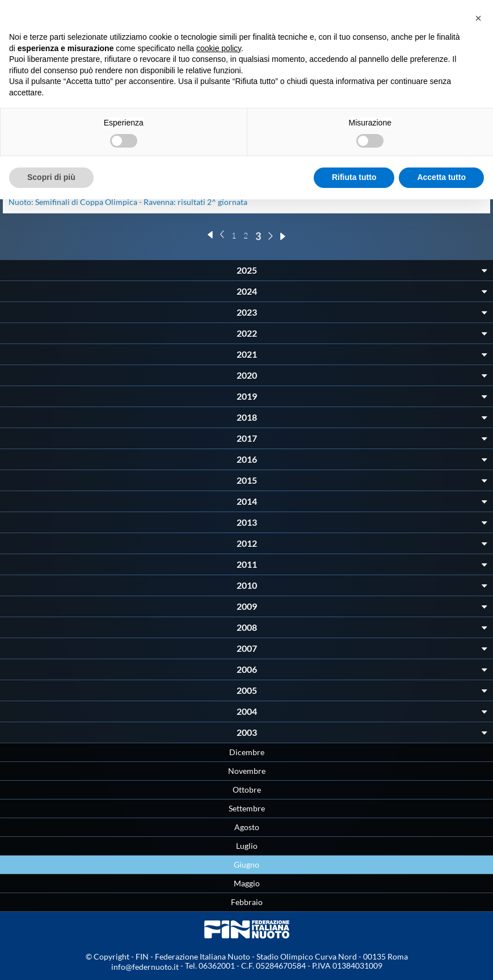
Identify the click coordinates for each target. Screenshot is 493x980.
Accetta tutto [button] (441, 177)
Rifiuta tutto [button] (354, 177)
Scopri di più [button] (51, 177)
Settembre (247, 808)
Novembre (247, 771)
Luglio (247, 846)
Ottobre (247, 790)
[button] (478, 18)
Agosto (247, 827)
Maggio (247, 883)
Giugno (247, 864)
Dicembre (247, 752)
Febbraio (247, 902)
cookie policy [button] (219, 48)
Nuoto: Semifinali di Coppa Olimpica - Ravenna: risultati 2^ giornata (128, 202)
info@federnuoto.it (145, 967)
